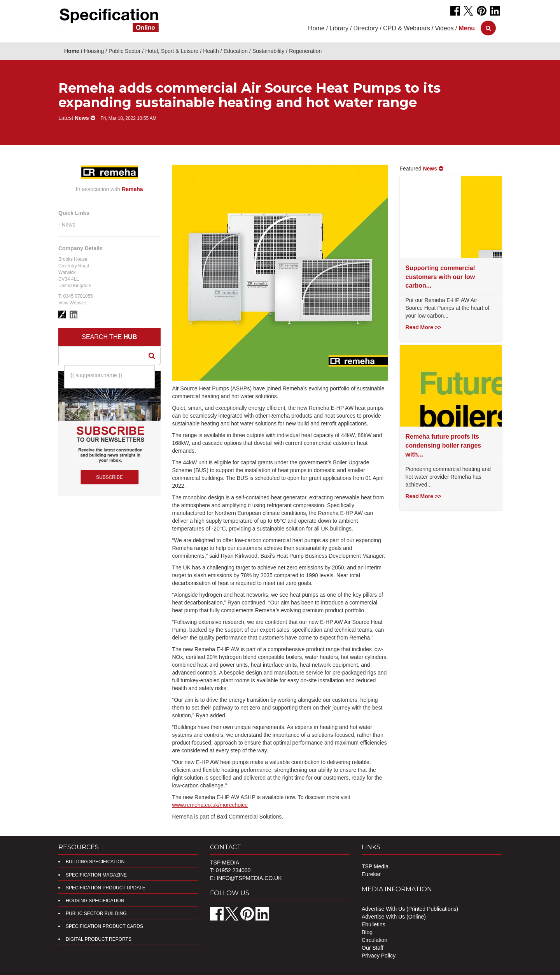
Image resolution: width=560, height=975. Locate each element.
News (69, 225)
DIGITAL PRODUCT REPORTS (99, 939)
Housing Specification (95, 901)
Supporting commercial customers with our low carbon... (440, 277)
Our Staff (373, 948)
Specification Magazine (96, 875)
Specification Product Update (106, 888)
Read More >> (423, 327)
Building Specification (95, 862)
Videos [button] (444, 28)
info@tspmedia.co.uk (249, 878)
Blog (367, 932)
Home (316, 28)
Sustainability (269, 51)
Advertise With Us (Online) (394, 917)
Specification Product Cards (104, 926)
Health (211, 51)
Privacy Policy (379, 956)
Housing (94, 51)
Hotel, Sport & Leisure (172, 51)
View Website (72, 303)
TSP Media (375, 866)
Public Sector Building (96, 914)
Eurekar (371, 874)
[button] (467, 28)
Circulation (374, 940)
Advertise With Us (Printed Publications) (410, 909)
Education (236, 51)
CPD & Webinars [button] (407, 28)
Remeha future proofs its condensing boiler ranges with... (444, 445)
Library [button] (339, 28)
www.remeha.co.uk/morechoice (210, 805)
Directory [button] (366, 28)
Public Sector (124, 51)
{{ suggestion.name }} (96, 375)
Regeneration (305, 51)
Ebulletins (374, 924)
